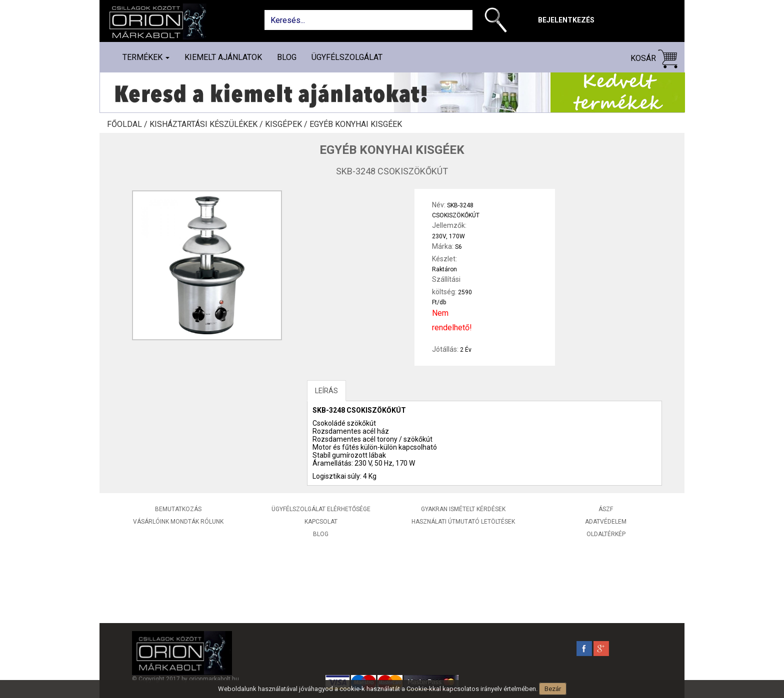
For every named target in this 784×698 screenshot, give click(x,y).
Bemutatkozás (178, 509)
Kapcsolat (321, 522)
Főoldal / (128, 124)
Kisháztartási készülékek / (207, 124)
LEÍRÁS (326, 391)
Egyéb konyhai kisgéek (356, 124)
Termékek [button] (146, 57)
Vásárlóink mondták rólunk (178, 522)
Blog (287, 57)
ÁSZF (606, 509)
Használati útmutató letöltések (463, 522)
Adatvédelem (606, 522)
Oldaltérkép (606, 534)
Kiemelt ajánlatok (223, 57)
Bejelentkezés (566, 20)
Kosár (654, 59)
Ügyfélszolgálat (347, 57)
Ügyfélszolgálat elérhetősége (321, 509)
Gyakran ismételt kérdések (463, 509)
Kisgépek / (287, 124)
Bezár (553, 689)
